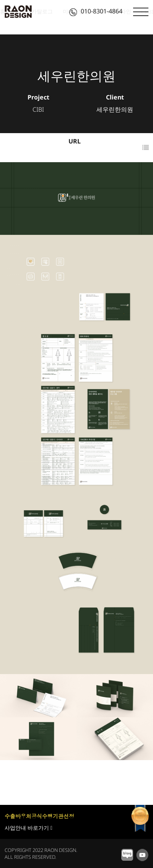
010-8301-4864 (96, 11)
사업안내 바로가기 (28, 828)
